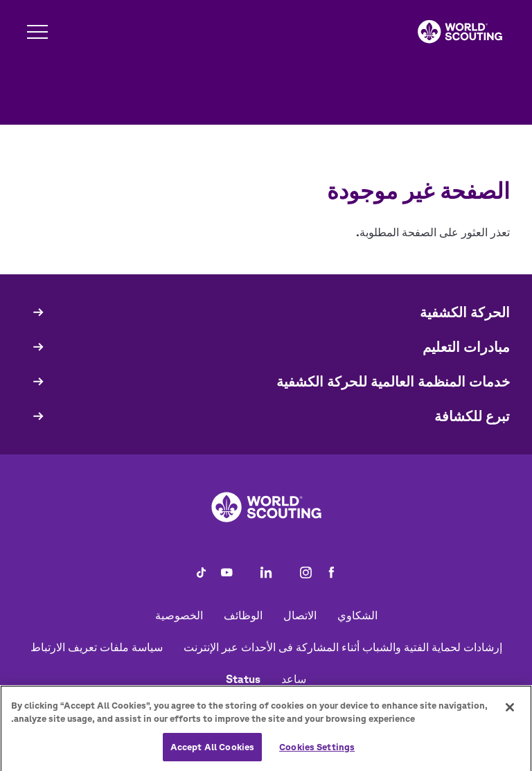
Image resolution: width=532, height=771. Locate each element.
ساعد (294, 679)
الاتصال (300, 615)
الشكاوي (357, 615)
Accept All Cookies (212, 751)
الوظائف (243, 615)
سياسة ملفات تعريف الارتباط (97, 647)
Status (243, 679)
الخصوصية (179, 615)
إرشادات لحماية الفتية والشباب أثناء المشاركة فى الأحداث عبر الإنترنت (343, 647)
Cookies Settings (317, 751)
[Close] (510, 711)
